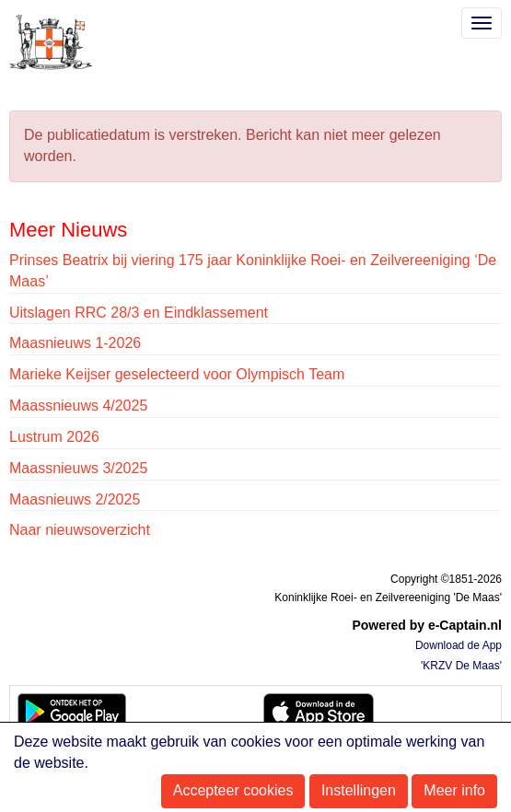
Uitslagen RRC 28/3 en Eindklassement (139, 313)
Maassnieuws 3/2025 (78, 468)
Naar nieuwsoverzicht (80, 530)
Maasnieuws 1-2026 (75, 343)
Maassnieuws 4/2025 (78, 406)
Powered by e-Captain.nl (427, 625)
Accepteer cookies (233, 790)
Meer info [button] (454, 790)
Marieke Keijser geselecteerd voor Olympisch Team (177, 374)
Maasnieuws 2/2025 (75, 499)
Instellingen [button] (359, 790)
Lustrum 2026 (54, 437)
